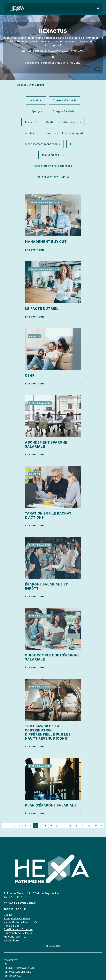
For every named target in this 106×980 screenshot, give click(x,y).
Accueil (22, 85)
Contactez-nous (53, 946)
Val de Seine (12, 940)
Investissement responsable (42, 144)
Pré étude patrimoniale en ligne (19, 968)
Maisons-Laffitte (15, 937)
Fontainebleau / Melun (18, 933)
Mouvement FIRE (53, 155)
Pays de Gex (12, 926)
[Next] (101, 826)
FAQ (5, 964)
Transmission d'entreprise (53, 177)
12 (69, 826)
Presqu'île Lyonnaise (17, 919)
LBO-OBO (76, 144)
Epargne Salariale (63, 111)
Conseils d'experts (65, 100)
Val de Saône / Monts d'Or (20, 922)
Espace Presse (11, 960)
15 (89, 826)
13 (76, 826)
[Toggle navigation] (98, 8)
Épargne (37, 111)
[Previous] (5, 826)
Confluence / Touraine (18, 929)
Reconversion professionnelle (53, 166)
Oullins (8, 915)
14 (82, 826)
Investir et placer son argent (65, 133)
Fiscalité (31, 122)
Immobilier (30, 133)
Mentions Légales (12, 976)
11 (63, 826)
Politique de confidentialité (17, 972)
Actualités (36, 100)
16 (95, 826)
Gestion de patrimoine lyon (64, 122)
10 (57, 826)
